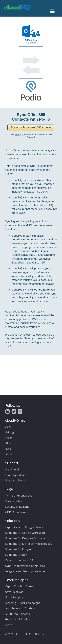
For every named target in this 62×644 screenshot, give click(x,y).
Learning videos (15, 475)
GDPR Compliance (16, 512)
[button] (31, 127)
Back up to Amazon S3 (19, 560)
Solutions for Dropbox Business (25, 538)
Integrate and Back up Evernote (25, 571)
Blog (8, 443)
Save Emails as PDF (17, 592)
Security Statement (17, 507)
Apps (8, 427)
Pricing (10, 432)
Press (9, 438)
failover (49, 284)
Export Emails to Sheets (20, 586)
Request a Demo (15, 480)
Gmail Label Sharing (18, 619)
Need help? (12, 469)
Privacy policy (14, 501)
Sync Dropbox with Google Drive (25, 566)
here (17, 135)
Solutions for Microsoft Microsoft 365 (29, 544)
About (9, 454)
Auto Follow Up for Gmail (21, 608)
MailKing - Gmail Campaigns (23, 603)
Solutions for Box (16, 555)
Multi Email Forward (18, 614)
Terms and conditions (19, 496)
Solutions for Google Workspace (25, 533)
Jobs (8, 449)
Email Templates (16, 597)
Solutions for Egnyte (18, 549)
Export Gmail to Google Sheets (24, 527)
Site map (40, 634)
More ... (10, 625)
